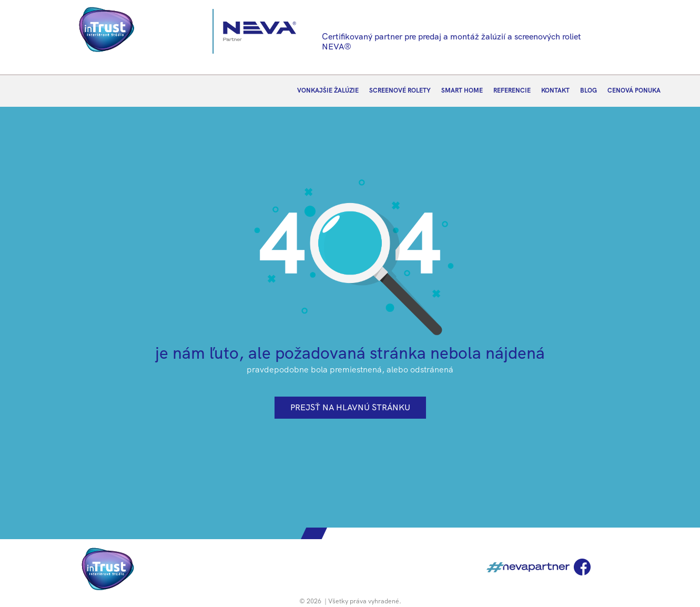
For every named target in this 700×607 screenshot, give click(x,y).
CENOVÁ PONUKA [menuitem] (634, 90)
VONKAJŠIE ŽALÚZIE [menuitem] (328, 90)
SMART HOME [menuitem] (462, 90)
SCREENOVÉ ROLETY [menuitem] (400, 90)
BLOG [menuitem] (589, 90)
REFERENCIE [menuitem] (512, 90)
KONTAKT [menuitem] (555, 90)
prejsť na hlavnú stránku (350, 407)
